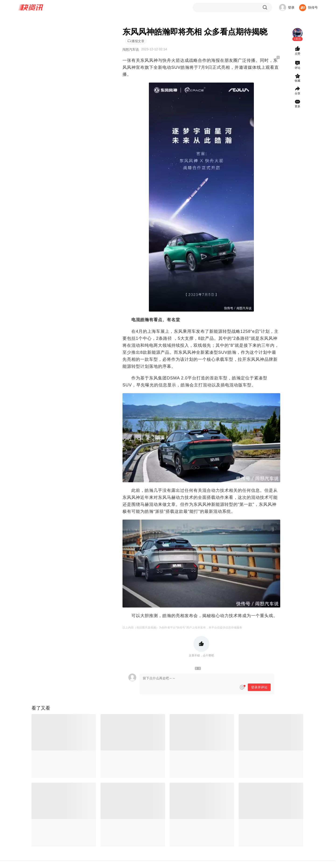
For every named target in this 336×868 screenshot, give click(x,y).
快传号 (313, 7)
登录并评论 (259, 687)
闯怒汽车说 (131, 49)
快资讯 (31, 7)
